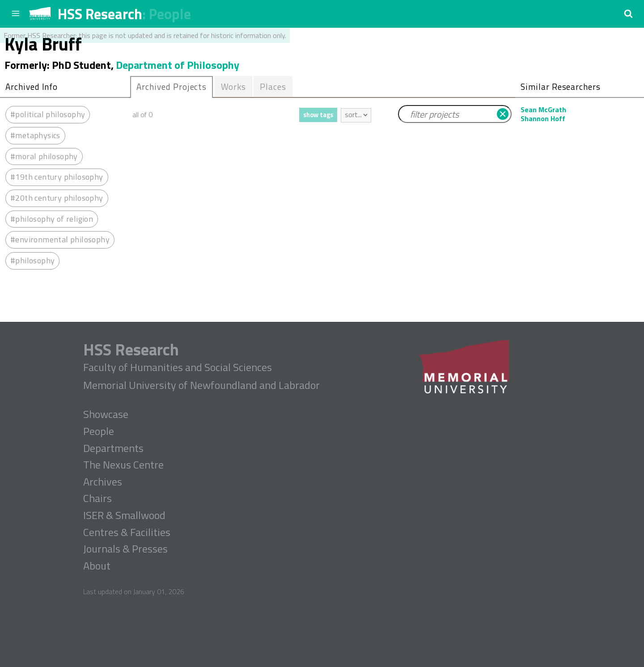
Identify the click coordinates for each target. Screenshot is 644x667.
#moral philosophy (44, 156)
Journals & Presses (125, 549)
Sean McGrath (543, 110)
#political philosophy (48, 114)
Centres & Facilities (127, 532)
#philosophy (32, 260)
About (97, 566)
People (170, 14)
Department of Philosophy (178, 65)
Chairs (97, 498)
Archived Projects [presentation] (172, 87)
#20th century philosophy (57, 198)
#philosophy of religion (52, 219)
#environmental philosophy (60, 239)
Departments (113, 448)
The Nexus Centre (123, 465)
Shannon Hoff (543, 118)
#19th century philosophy (57, 177)
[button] (628, 13)
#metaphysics (35, 135)
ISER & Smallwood (124, 515)
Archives (103, 482)
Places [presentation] (273, 87)
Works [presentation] (234, 87)
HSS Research (100, 14)
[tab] (172, 87)
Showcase (106, 414)
